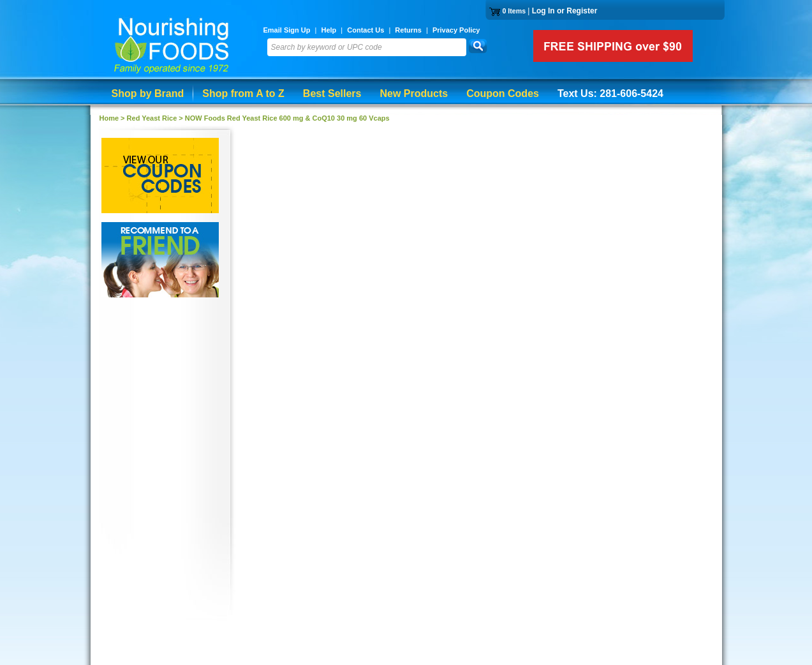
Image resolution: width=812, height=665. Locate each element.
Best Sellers (332, 93)
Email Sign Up (287, 30)
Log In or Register (565, 11)
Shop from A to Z (243, 93)
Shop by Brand (148, 93)
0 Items (514, 11)
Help (328, 30)
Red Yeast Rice (152, 118)
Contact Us (365, 30)
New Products (414, 93)
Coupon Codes (503, 93)
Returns (408, 30)
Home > (113, 118)
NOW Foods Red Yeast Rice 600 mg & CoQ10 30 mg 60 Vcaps (287, 118)
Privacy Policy (456, 30)
